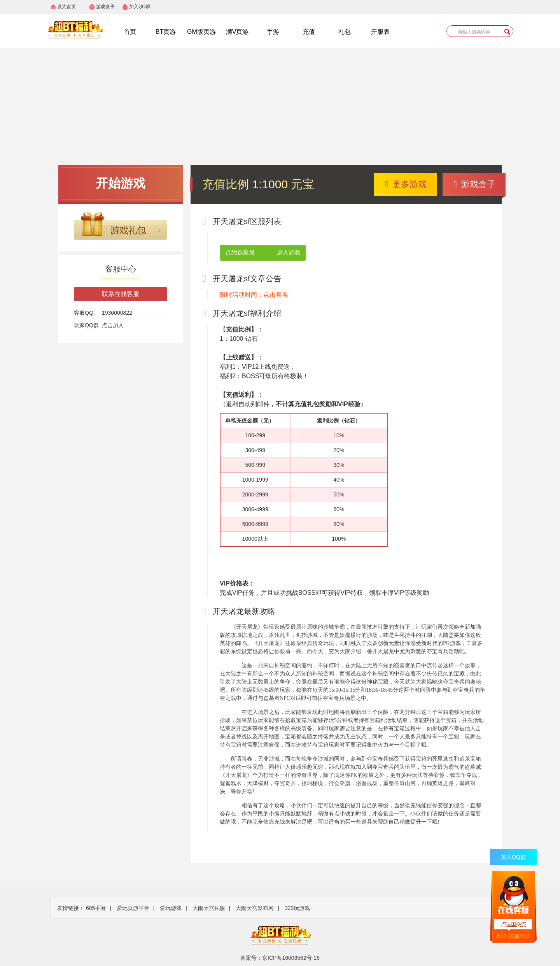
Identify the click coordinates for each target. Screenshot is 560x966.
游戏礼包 (121, 226)
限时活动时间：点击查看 (254, 295)
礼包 (345, 32)
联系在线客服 (121, 294)
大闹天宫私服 (209, 908)
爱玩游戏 (171, 908)
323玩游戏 (297, 908)
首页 (130, 32)
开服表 (380, 32)
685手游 (96, 908)
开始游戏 (121, 183)
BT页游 (166, 32)
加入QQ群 (140, 7)
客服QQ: (84, 313)
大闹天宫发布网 (255, 908)
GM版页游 (201, 32)
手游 (273, 32)
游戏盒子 (105, 7)
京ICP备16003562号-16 (291, 958)
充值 (309, 32)
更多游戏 (406, 184)
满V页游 (237, 32)
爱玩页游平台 (133, 908)
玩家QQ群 (86, 325)
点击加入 (113, 325)
